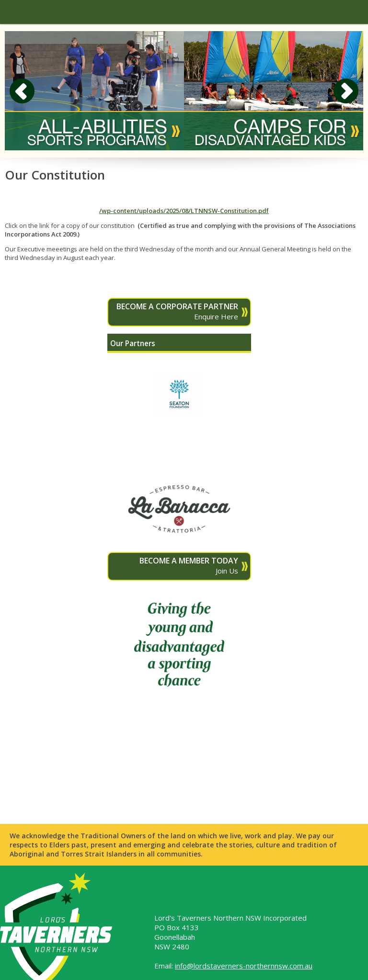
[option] (94, 91)
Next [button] (346, 91)
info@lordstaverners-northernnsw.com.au (244, 966)
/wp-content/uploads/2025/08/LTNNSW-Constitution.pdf (184, 211)
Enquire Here (174, 311)
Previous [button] (22, 91)
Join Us (174, 565)
